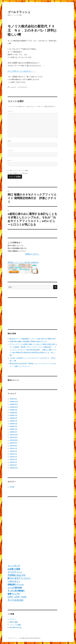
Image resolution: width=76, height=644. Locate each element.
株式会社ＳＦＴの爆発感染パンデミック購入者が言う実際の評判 (33, 339)
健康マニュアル (14, 594)
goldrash (14, 87)
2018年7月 (13, 415)
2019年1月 (13, 399)
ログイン (13, 619)
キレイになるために (16, 600)
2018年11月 (14, 404)
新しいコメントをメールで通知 (19, 170)
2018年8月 (13, 413)
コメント (10, 111)
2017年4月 (13, 457)
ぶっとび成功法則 (15, 588)
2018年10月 (14, 407)
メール (10, 151)
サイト (10, 160)
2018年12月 (14, 402)
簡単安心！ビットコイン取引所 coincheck (23, 262)
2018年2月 (13, 429)
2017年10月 (14, 440)
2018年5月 (13, 421)
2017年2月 (13, 462)
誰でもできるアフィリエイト (19, 578)
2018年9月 (13, 410)
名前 (10, 141)
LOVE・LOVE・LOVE (17, 597)
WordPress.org (16, 627)
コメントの (15, 625)
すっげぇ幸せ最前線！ (17, 591)
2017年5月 (13, 454)
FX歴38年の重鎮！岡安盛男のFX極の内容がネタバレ (28, 341)
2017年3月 (13, 460)
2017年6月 (13, 451)
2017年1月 (13, 465)
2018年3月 (13, 426)
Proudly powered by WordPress (30, 638)
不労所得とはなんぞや (17, 575)
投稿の (14, 622)
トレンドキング (14, 566)
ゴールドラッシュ (19, 12)
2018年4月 (13, 424)
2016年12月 (14, 468)
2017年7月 (13, 448)
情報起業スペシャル (16, 584)
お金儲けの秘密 (14, 569)
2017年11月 (14, 437)
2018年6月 (13, 418)
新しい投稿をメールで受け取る (19, 173)
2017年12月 (14, 435)
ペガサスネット (14, 581)
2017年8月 (13, 446)
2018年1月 (13, 432)
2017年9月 (13, 443)
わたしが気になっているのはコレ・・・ (22, 71)
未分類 (12, 487)
